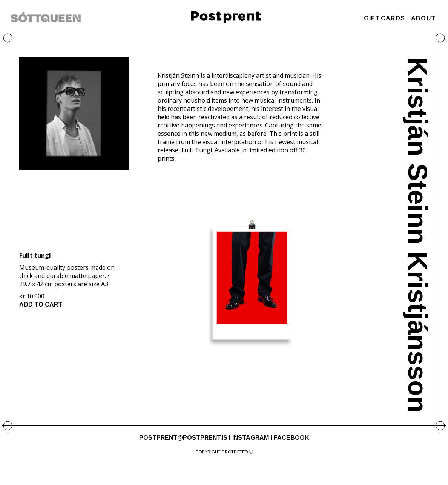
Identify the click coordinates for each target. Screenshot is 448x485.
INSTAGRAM (251, 438)
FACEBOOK (291, 438)
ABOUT (423, 18)
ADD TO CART (41, 305)
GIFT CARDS (384, 18)
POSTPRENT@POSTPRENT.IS (183, 438)
